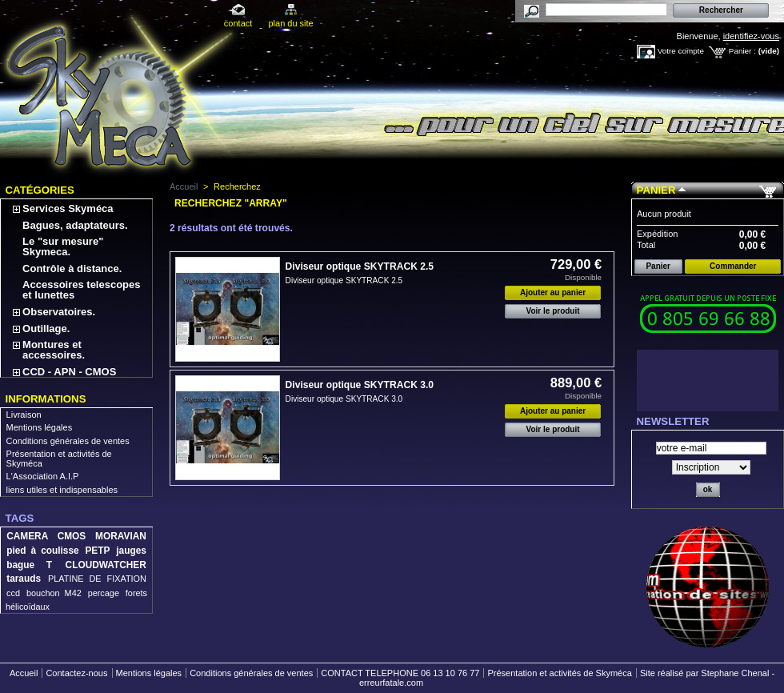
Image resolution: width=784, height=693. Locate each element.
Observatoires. (59, 312)
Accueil (184, 186)
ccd (13, 593)
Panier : (742, 51)
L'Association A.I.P (43, 476)
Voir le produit (553, 311)
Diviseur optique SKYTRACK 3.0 (360, 385)
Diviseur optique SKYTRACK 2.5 (360, 266)
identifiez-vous (751, 36)
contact (238, 23)
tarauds (24, 579)
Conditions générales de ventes (68, 441)
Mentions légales (40, 427)
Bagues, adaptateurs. (75, 225)
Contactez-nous (76, 673)
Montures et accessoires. (54, 350)
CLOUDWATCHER (106, 565)
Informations (46, 399)
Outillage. (46, 328)
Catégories (40, 190)
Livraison (24, 415)
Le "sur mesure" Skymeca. (63, 246)
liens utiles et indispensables (62, 490)
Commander (733, 266)
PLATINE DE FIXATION (97, 579)
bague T (29, 565)
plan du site (290, 23)
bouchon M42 (54, 593)
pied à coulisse (42, 551)
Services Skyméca (68, 208)
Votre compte (681, 51)
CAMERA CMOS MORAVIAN (76, 536)
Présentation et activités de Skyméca (559, 673)
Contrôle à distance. (72, 268)
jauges (131, 551)
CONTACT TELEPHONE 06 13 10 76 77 (400, 673)
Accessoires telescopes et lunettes (81, 290)
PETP (97, 551)
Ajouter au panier (553, 292)
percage (104, 593)
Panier (656, 190)
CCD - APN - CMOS (69, 372)
